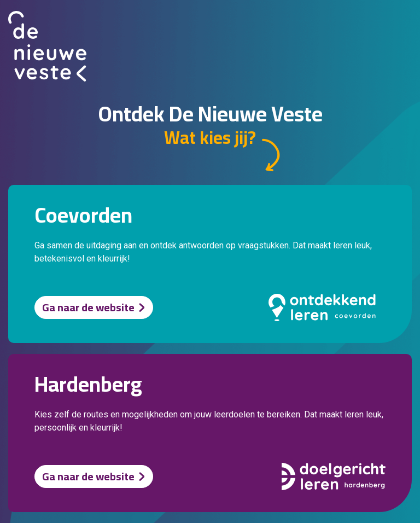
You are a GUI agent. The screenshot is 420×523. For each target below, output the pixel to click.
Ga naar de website (88, 307)
